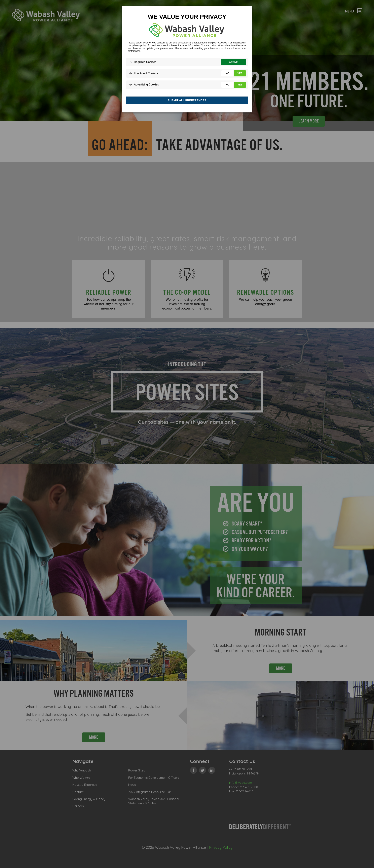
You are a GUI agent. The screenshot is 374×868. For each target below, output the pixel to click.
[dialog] (187, 60)
